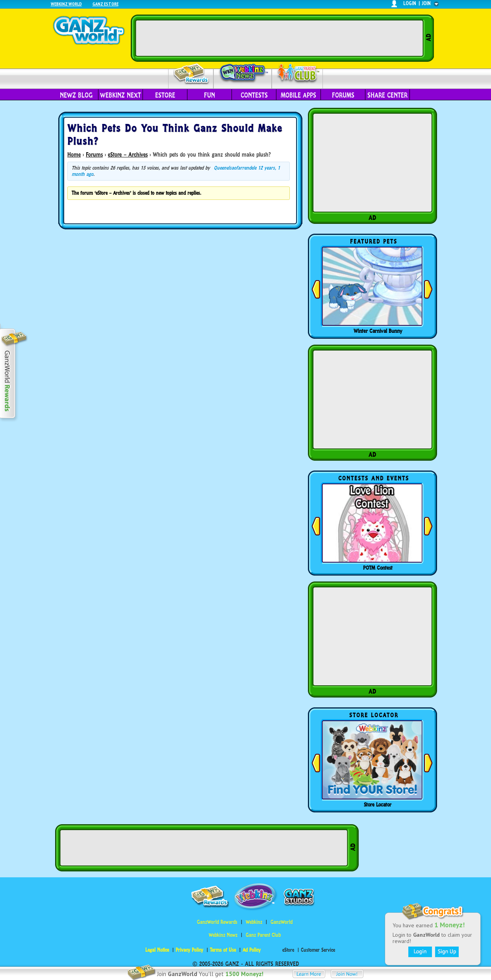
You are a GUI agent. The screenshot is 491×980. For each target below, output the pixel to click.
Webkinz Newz (243, 74)
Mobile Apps (298, 95)
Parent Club (297, 74)
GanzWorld (282, 922)
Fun (209, 95)
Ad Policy (252, 950)
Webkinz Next (120, 95)
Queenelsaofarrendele (235, 168)
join (426, 3)
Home (74, 154)
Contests (254, 95)
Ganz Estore (106, 4)
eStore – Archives (128, 154)
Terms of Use (223, 950)
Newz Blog (76, 95)
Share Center (387, 95)
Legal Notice (157, 950)
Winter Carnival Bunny (378, 331)
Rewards (192, 74)
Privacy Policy (189, 950)
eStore (165, 95)
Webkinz (254, 922)
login (410, 3)
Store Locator (378, 805)
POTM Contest (378, 568)
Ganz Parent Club (263, 935)
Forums (343, 95)
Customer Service (318, 950)
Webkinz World (66, 4)
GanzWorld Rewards (217, 922)
